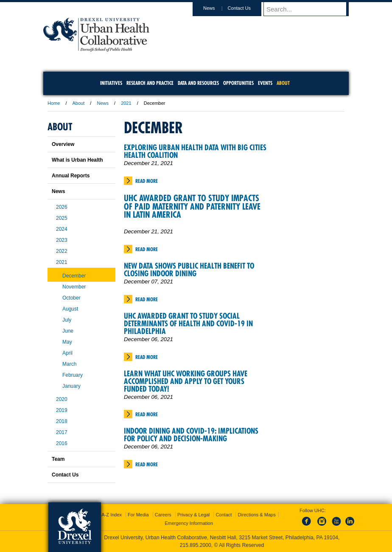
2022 (62, 251)
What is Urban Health (77, 160)
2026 (62, 207)
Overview (63, 144)
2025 (62, 218)
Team (58, 459)
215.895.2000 (196, 545)
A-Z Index (112, 515)
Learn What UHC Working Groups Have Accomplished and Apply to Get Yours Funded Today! (186, 381)
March (69, 364)
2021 (126, 103)
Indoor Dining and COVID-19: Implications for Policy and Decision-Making (191, 435)
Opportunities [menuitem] (238, 83)
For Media (138, 515)
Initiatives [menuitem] (111, 83)
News (217, 8)
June (68, 331)
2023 (62, 240)
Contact (224, 515)
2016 (62, 443)
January (71, 386)
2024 (62, 229)
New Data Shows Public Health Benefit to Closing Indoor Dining (189, 270)
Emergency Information (189, 523)
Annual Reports (71, 176)
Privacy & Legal (193, 515)
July (67, 320)
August (70, 309)
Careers (163, 515)
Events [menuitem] (265, 83)
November (74, 287)
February (73, 375)
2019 (62, 410)
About (79, 103)
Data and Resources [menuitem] (198, 83)
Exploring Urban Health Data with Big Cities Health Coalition (195, 151)
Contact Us (247, 8)
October (71, 298)
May (67, 342)
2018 (62, 421)
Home (54, 103)
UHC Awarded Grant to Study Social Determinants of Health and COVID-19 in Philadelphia (188, 324)
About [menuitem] (283, 83)
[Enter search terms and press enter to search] (310, 9)
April (67, 353)
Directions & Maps (256, 515)
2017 (62, 432)
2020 (62, 399)
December (74, 276)
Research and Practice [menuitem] (150, 83)
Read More (147, 181)
